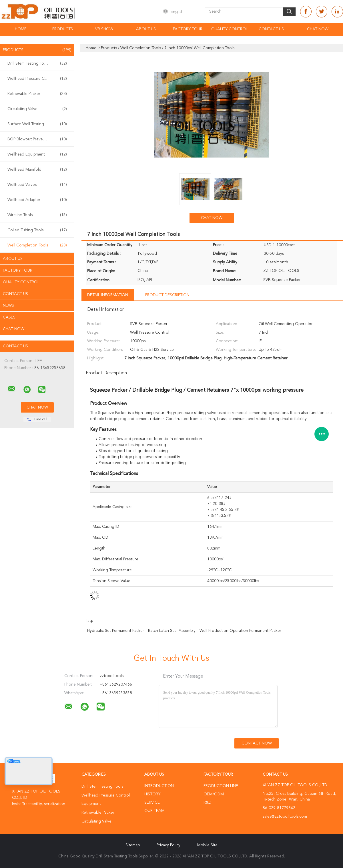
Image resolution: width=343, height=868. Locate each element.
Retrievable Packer (37, 94)
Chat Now (318, 29)
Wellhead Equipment (37, 154)
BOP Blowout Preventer (37, 139)
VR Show (104, 29)
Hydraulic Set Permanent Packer (116, 631)
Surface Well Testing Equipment (37, 124)
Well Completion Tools (37, 245)
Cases (9, 317)
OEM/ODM (214, 794)
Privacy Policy (168, 845)
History (152, 794)
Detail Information (108, 295)
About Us (146, 29)
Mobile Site (207, 845)
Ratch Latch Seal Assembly (172, 631)
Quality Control (230, 29)
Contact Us (271, 29)
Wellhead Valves (37, 185)
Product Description (167, 295)
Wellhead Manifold (37, 170)
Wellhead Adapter (37, 200)
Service (152, 803)
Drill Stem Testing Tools (37, 63)
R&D (208, 803)
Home (21, 29)
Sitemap (133, 845)
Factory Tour (188, 29)
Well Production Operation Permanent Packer (240, 631)
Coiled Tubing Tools (37, 230)
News (8, 306)
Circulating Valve (37, 109)
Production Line (221, 786)
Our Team (154, 811)
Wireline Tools (37, 215)
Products (63, 29)
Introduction (159, 786)
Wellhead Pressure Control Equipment (39, 79)
